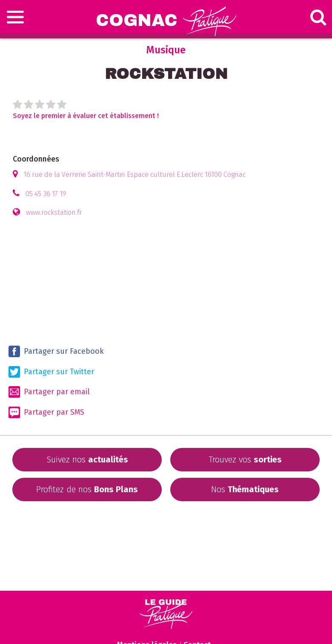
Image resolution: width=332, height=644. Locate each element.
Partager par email (49, 392)
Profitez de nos (87, 489)
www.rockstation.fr (54, 212)
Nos (245, 489)
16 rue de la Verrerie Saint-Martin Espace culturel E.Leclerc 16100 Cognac (135, 175)
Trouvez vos (245, 459)
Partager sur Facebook (56, 351)
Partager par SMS (46, 412)
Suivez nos (87, 459)
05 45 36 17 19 (46, 194)
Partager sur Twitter (51, 372)
